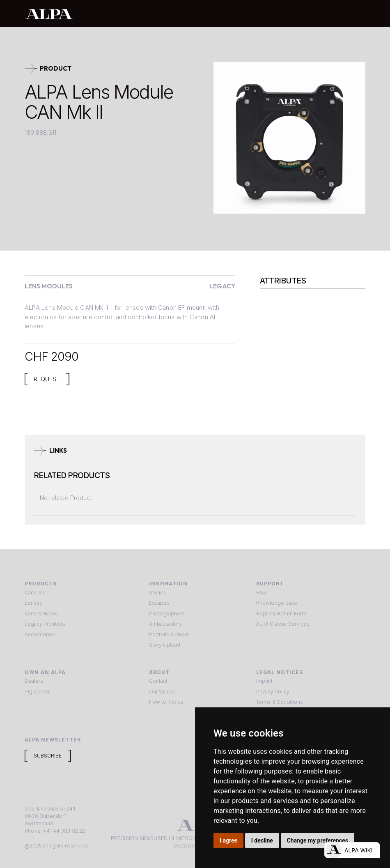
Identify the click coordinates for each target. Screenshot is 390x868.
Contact (158, 681)
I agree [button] (228, 840)
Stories (158, 593)
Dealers (34, 681)
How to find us (166, 702)
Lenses (34, 603)
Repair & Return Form (281, 614)
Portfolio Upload (169, 634)
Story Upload (165, 645)
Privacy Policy (273, 692)
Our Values (162, 692)
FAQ (261, 593)
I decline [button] (262, 840)
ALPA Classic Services (283, 624)
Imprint (264, 681)
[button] (357, 14)
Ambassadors (165, 624)
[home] (168, 14)
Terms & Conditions (280, 702)
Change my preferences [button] (318, 840)
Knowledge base (277, 603)
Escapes (159, 603)
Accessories (40, 634)
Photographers (167, 614)
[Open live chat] (352, 850)
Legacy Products (45, 624)
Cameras (35, 593)
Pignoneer (37, 692)
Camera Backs (41, 614)
